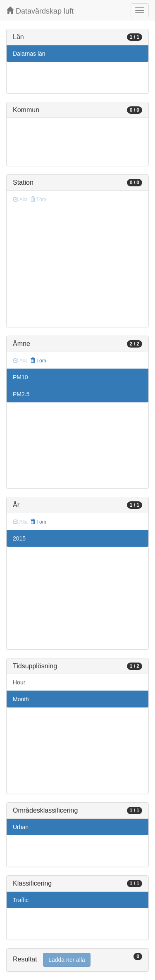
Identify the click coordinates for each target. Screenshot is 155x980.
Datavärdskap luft (40, 11)
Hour (19, 682)
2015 (19, 538)
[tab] (77, 960)
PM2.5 (21, 394)
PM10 (20, 377)
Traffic (21, 900)
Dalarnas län (29, 54)
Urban (21, 827)
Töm (38, 361)
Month (21, 699)
